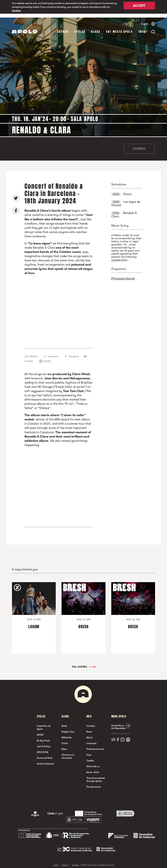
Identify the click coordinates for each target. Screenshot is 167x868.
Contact (91, 722)
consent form (119, 256)
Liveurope (91, 739)
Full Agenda (83, 663)
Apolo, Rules (93, 768)
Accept (139, 7)
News (89, 728)
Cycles (80, 28)
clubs (96, 28)
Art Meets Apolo (119, 28)
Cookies (16, 11)
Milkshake (67, 734)
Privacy (65, 861)
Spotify (47, 357)
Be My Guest (43, 737)
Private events (94, 783)
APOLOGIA (43, 748)
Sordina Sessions (46, 760)
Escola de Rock (45, 754)
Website (33, 352)
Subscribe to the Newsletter (119, 723)
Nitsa (64, 745)
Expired (139, 145)
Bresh (64, 722)
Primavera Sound (123, 275)
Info (142, 28)
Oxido (65, 739)
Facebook (74, 352)
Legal (56, 861)
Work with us (93, 763)
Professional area (95, 745)
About (89, 734)
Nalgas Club (68, 728)
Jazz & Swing (43, 743)
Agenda (63, 28)
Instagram (53, 352)
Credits (90, 757)
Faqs (89, 751)
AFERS (40, 731)
